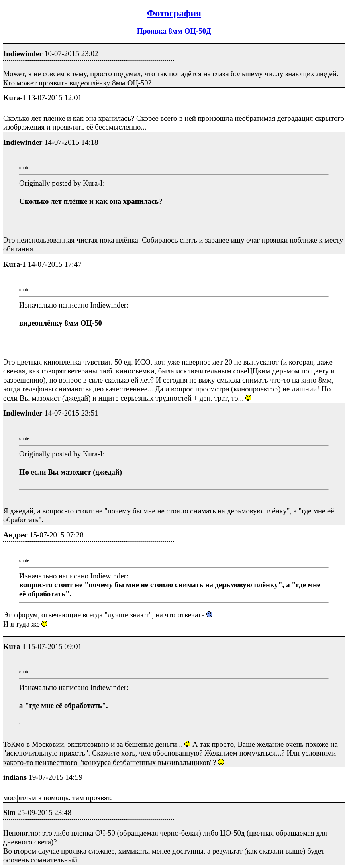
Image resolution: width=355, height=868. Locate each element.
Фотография (174, 13)
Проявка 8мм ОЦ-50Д (174, 31)
